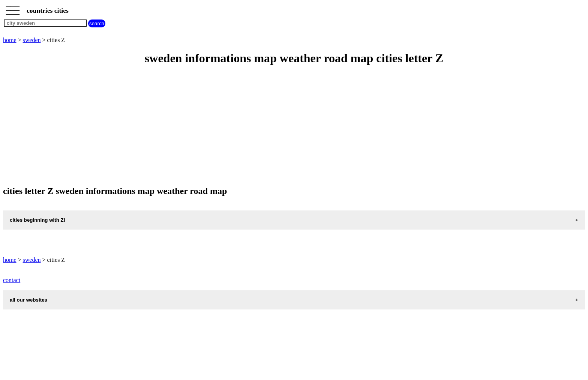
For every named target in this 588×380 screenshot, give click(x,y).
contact (12, 280)
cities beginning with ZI (37, 220)
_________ (13, 8)
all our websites (28, 300)
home (10, 40)
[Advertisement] (228, 126)
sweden (32, 40)
